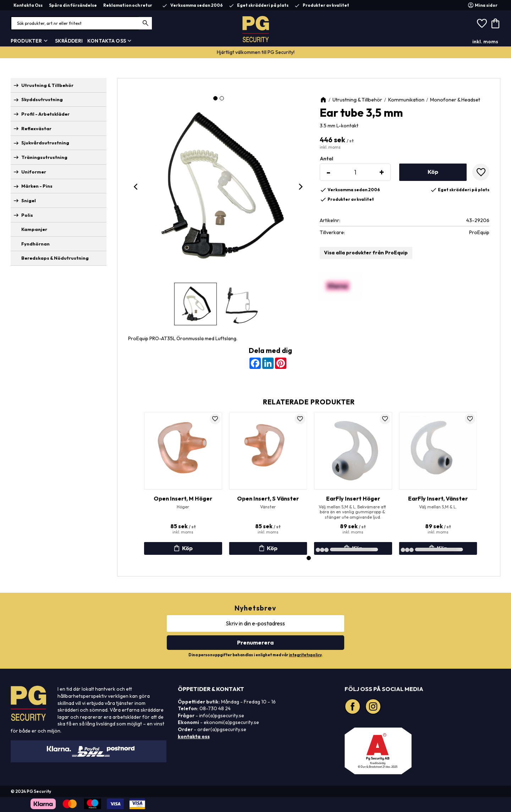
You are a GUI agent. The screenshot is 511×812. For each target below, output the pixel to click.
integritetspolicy (305, 655)
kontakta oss (194, 736)
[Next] (301, 187)
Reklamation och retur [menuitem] (128, 5)
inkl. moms (485, 42)
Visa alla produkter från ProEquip (366, 253)
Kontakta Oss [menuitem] (28, 5)
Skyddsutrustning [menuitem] (42, 99)
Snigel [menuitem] (29, 200)
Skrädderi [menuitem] (69, 41)
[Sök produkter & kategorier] (82, 23)
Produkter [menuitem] (26, 41)
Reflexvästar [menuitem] (36, 128)
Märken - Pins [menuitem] (37, 186)
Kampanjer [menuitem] (34, 229)
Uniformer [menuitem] (34, 172)
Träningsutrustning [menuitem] (44, 157)
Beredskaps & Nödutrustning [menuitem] (55, 258)
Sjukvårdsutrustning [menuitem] (45, 143)
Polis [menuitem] (27, 215)
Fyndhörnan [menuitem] (35, 244)
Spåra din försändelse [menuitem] (73, 5)
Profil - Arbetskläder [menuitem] (45, 114)
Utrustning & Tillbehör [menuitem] (47, 85)
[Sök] (146, 23)
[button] (482, 23)
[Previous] (137, 187)
